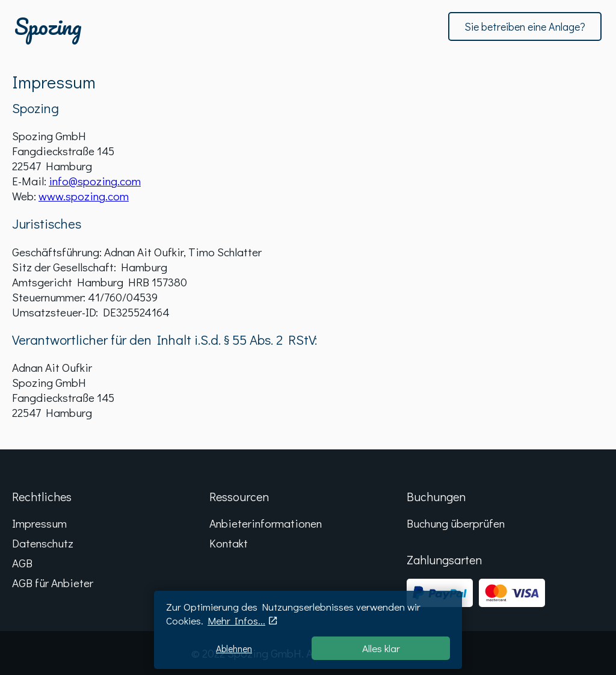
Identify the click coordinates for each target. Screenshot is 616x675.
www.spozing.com (84, 196)
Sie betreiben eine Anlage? (525, 26)
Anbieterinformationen (266, 523)
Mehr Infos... (236, 621)
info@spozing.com (95, 181)
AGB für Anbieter (53, 583)
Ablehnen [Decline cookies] (234, 649)
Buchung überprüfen (456, 523)
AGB (22, 563)
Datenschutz (43, 543)
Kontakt (229, 543)
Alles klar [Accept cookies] (381, 648)
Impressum (39, 523)
